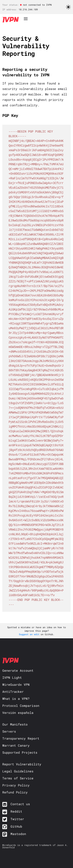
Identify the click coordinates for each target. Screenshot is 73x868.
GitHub (16, 826)
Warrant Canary (16, 745)
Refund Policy (15, 792)
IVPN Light (12, 677)
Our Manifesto (15, 724)
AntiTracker (13, 691)
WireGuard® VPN (16, 684)
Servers (9, 731)
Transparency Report (21, 738)
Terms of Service (18, 778)
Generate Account (18, 670)
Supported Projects (20, 752)
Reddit (16, 811)
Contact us (20, 804)
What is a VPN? (16, 699)
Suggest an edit (30, 634)
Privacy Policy (16, 785)
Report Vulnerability (22, 764)
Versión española (18, 713)
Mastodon (18, 834)
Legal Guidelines (18, 771)
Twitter (17, 819)
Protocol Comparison (21, 706)
